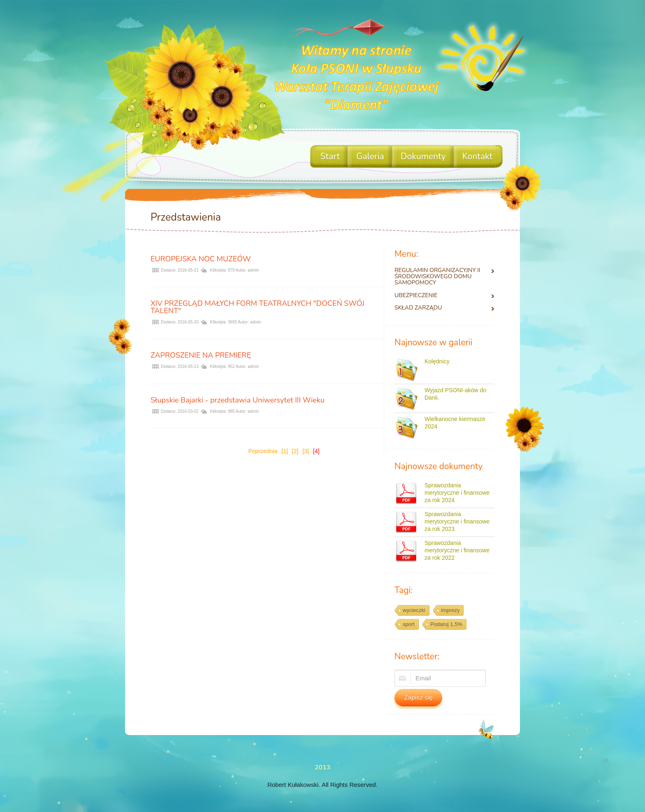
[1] (285, 451)
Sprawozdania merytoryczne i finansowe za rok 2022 (457, 550)
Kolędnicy (437, 361)
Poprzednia (263, 451)
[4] (316, 451)
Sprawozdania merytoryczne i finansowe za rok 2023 (457, 521)
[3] (306, 451)
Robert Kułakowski (293, 785)
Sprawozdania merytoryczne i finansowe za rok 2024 (457, 493)
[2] (295, 451)
